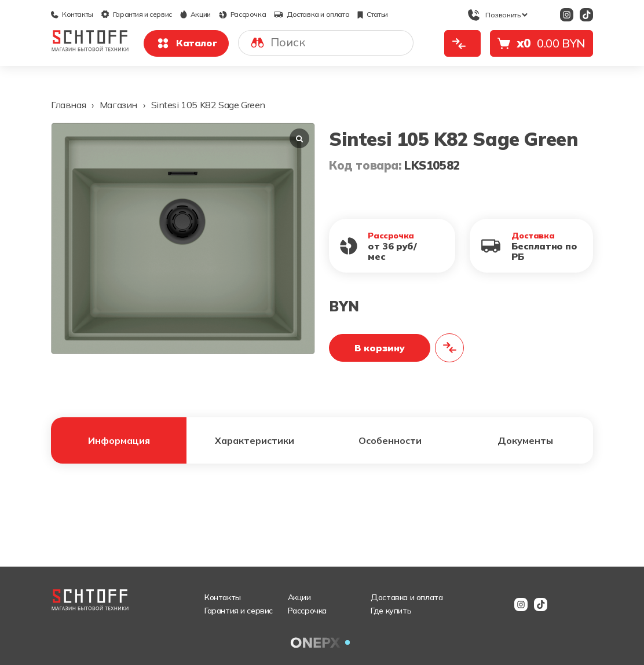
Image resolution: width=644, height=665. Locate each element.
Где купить (391, 611)
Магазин (118, 105)
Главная (68, 105)
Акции (195, 14)
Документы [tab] (525, 440)
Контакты (72, 14)
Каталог (186, 43)
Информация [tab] (119, 440)
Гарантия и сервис (137, 14)
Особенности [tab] (390, 440)
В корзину (380, 348)
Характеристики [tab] (255, 440)
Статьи (373, 14)
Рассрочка (242, 14)
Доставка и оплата (312, 14)
